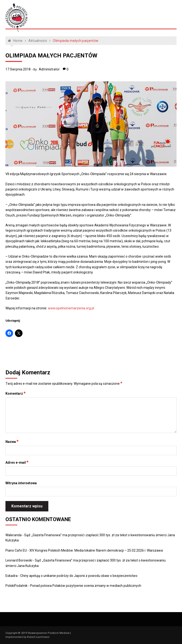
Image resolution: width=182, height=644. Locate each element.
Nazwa (12, 441)
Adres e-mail (17, 462)
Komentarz (16, 393)
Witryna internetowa (21, 483)
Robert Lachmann (38, 637)
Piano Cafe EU (16, 550)
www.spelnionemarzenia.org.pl (71, 308)
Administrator (49, 69)
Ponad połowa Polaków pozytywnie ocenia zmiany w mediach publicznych (86, 586)
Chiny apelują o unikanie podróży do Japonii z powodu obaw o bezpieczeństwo (79, 576)
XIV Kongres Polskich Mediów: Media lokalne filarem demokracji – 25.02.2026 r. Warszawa (96, 550)
